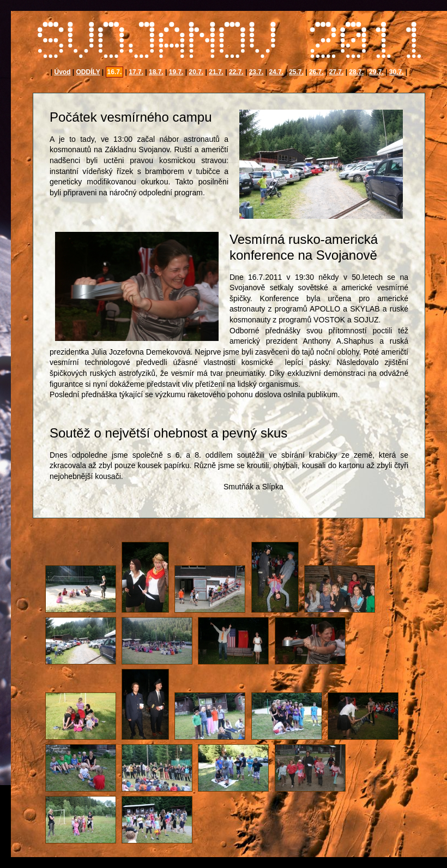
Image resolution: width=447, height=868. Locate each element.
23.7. (256, 72)
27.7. (337, 72)
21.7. (216, 72)
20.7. (196, 72)
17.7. (136, 72)
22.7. (236, 72)
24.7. (276, 72)
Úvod (62, 72)
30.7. (397, 72)
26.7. (316, 72)
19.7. (176, 72)
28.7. (356, 72)
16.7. (115, 72)
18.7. (156, 72)
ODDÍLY (88, 72)
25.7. (296, 72)
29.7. (376, 72)
